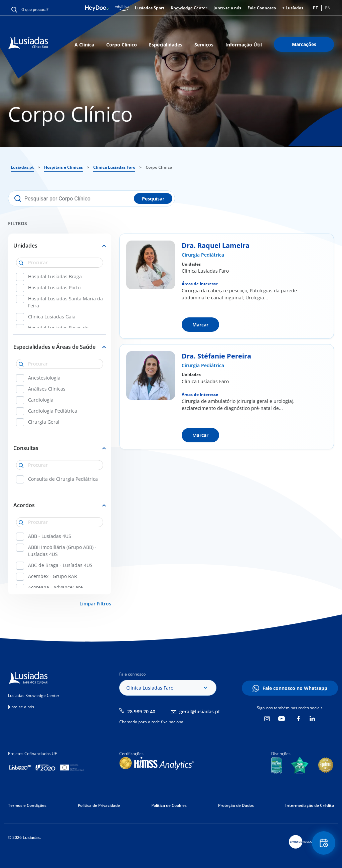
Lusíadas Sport (150, 8)
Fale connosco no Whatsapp (295, 688)
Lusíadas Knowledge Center (34, 695)
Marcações (304, 44)
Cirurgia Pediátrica (203, 255)
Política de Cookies (169, 805)
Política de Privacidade (99, 805)
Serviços (204, 45)
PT (315, 8)
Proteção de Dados (236, 805)
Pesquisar (153, 199)
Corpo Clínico (122, 45)
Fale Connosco (262, 8)
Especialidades (166, 45)
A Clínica (84, 45)
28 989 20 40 (141, 711)
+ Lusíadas (293, 8)
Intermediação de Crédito (310, 805)
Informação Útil (244, 45)
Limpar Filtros (95, 604)
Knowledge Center (189, 8)
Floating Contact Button (324, 843)
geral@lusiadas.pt (200, 711)
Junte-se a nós (227, 8)
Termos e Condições (27, 805)
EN (328, 8)
